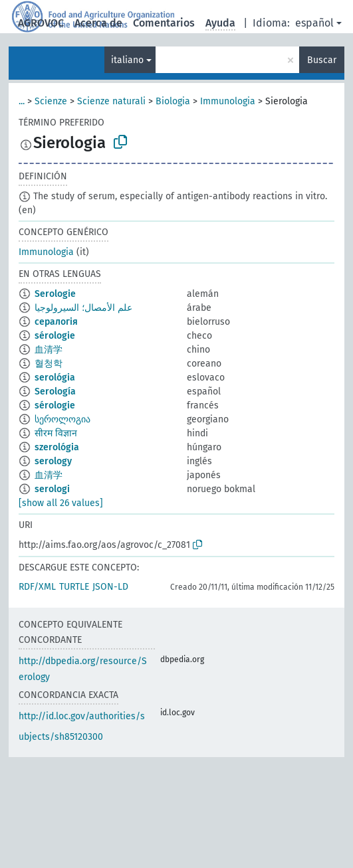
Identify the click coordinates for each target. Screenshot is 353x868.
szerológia (57, 447)
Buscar (322, 60)
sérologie (55, 336)
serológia (55, 378)
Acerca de (98, 23)
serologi (52, 489)
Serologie (55, 294)
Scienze (51, 101)
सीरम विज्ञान (56, 433)
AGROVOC (41, 23)
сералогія (56, 322)
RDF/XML (37, 587)
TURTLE (74, 587)
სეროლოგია (62, 419)
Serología (55, 391)
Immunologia (228, 101)
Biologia (173, 101)
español (314, 23)
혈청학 (49, 364)
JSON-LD (110, 587)
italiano (127, 60)
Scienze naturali (111, 101)
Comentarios (164, 23)
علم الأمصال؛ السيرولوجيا (83, 308)
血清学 (49, 350)
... (22, 101)
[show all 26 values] (61, 503)
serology (53, 461)
